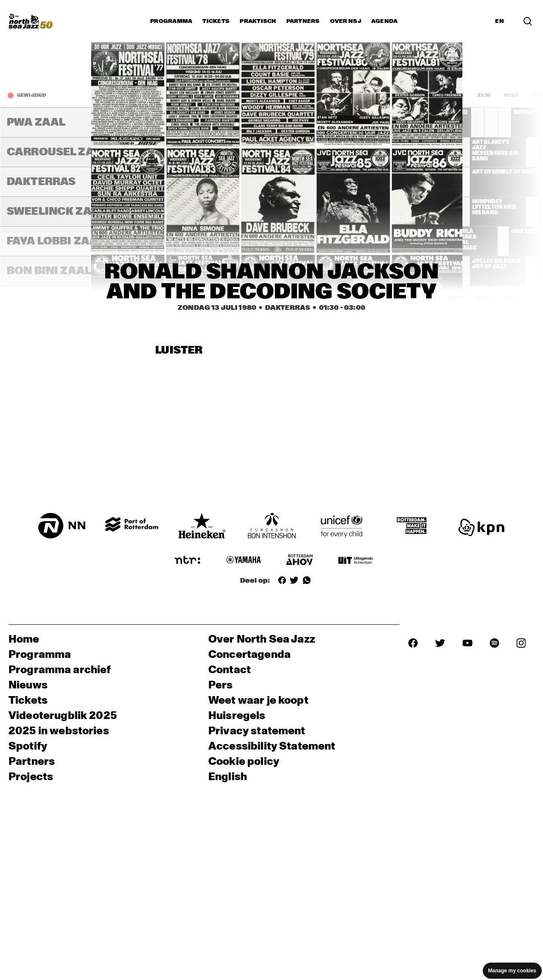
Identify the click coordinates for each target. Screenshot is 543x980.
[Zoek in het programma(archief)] (528, 21)
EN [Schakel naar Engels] (500, 21)
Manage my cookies (512, 971)
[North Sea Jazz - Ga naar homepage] (31, 21)
